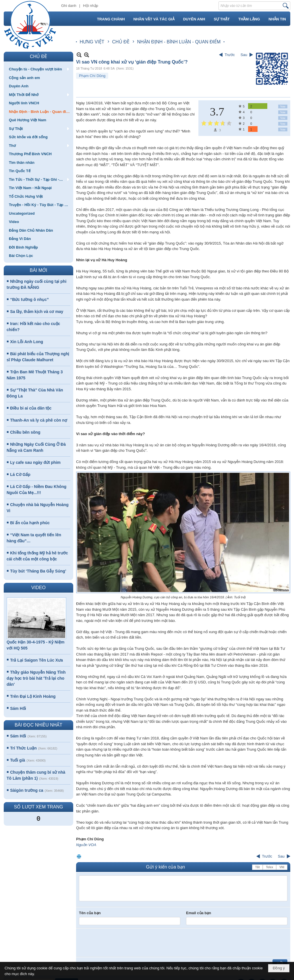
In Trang (79, 856)
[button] (38, 69)
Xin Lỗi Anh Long (27, 342)
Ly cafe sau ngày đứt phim (35, 462)
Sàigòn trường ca (27, 790)
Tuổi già (18, 760)
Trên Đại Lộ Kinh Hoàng (33, 696)
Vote (283, 106)
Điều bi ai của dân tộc (31, 408)
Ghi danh (69, 6)
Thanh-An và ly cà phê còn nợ (39, 420)
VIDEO (38, 588)
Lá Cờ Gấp (20, 474)
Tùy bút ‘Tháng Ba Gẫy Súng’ (38, 571)
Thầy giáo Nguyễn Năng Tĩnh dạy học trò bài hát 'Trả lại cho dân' (36, 678)
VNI (282, 867)
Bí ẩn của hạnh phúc (30, 523)
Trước (230, 55)
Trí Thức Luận (23, 748)
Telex (269, 867)
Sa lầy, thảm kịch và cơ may (37, 312)
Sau (244, 55)
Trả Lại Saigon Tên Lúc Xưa (36, 660)
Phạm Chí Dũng (92, 76)
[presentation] (123, 943)
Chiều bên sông (25, 432)
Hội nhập (91, 6)
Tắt (257, 867)
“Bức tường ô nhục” (29, 299)
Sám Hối (18, 708)
